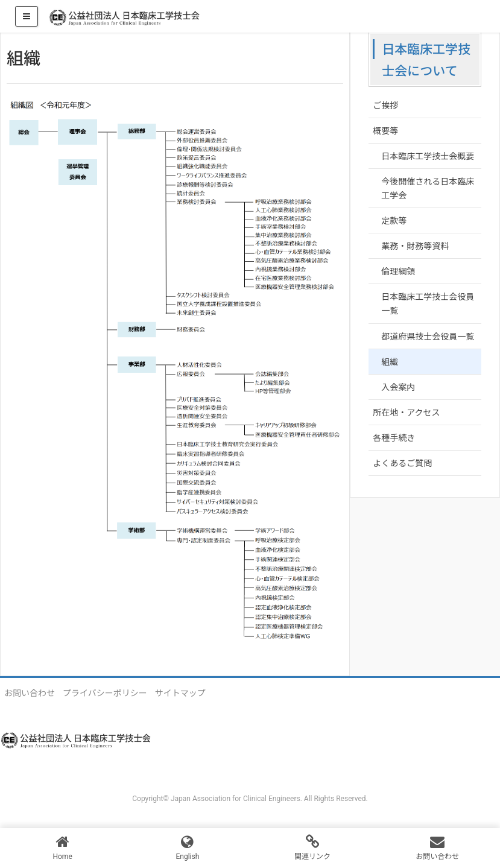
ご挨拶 (385, 106)
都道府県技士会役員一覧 (428, 337)
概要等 (385, 131)
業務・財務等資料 (415, 246)
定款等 (394, 221)
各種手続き (394, 438)
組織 (390, 362)
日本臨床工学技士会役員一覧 (428, 304)
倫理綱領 (398, 271)
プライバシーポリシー (105, 693)
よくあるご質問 (402, 463)
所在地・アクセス (406, 413)
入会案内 (398, 387)
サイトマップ (180, 693)
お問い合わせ (30, 693)
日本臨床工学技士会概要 (428, 156)
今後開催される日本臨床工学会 (428, 188)
